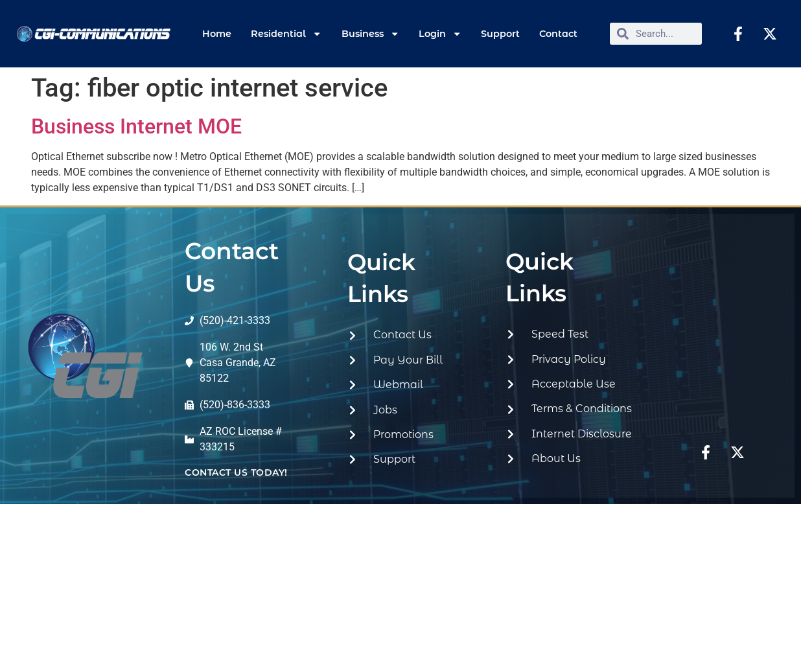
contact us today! (236, 472)
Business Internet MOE (136, 126)
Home (217, 34)
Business (370, 34)
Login (440, 34)
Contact (558, 34)
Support (500, 34)
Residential (286, 34)
